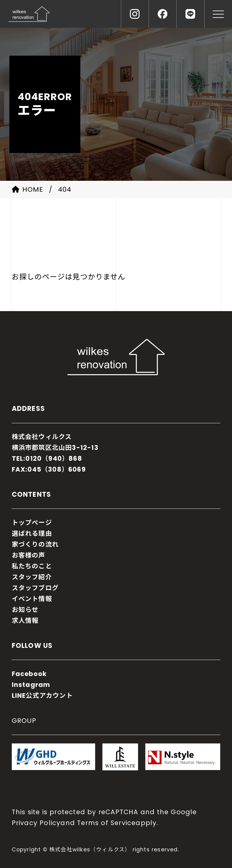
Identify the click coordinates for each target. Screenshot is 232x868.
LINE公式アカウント (42, 696)
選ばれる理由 (32, 533)
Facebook (29, 674)
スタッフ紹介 (32, 577)
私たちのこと (32, 566)
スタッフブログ (35, 588)
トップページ (32, 523)
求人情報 (25, 621)
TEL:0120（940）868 (47, 458)
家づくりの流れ (35, 544)
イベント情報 (32, 599)
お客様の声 (29, 555)
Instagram (31, 685)
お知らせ (25, 610)
